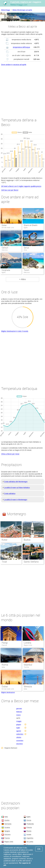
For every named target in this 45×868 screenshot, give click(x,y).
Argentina (30, 838)
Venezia (28, 686)
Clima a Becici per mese (10, 454)
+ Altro (22, 279)
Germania (8, 824)
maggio (19, 721)
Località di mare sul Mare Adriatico (17, 488)
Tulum (26, 270)
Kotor (5, 540)
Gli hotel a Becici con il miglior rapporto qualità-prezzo (21, 186)
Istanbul (28, 665)
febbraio (19, 712)
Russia (29, 831)
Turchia (26, 667)
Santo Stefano (31, 562)
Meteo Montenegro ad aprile (22, 10)
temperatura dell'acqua (21, 47)
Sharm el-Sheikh (31, 225)
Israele (29, 834)
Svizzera (7, 834)
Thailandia (30, 824)
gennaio (19, 708)
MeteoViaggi (6, 10)
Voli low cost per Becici (10, 190)
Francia (4, 645)
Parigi (5, 643)
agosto (19, 731)
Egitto (28, 817)
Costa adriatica (10, 494)
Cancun (5, 248)
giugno (19, 724)
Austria (7, 820)
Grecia (29, 820)
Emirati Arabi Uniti (8, 689)
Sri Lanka (30, 842)
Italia (3, 667)
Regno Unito (28, 645)
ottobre (19, 737)
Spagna (7, 831)
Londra (27, 643)
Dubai (4, 225)
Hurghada (6, 270)
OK (39, 849)
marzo (18, 715)
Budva (27, 540)
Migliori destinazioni (8, 692)
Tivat (4, 562)
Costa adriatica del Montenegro (16, 482)
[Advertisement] (22, 90)
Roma (5, 665)
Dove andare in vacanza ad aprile (14, 65)
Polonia (29, 827)
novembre (20, 741)
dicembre (19, 744)
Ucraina (7, 827)
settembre (20, 734)
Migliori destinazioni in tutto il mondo (15, 331)
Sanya (26, 248)
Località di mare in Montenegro (16, 500)
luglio (18, 728)
